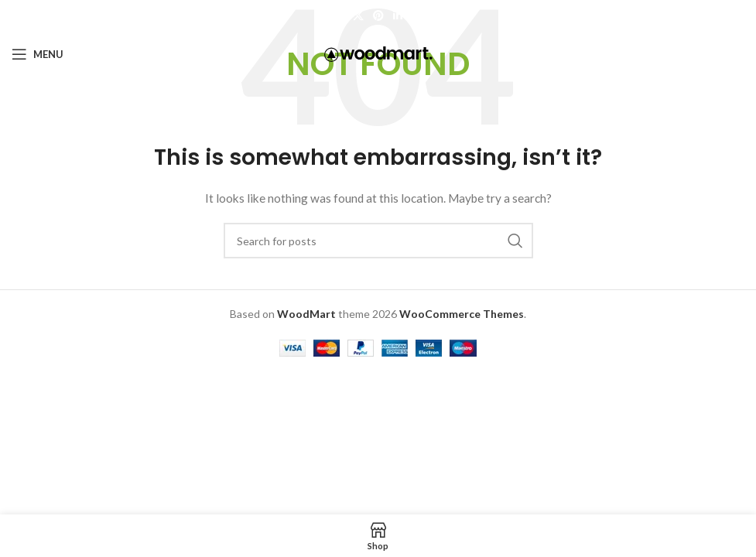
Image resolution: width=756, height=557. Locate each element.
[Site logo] (378, 53)
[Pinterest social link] (378, 16)
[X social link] (358, 16)
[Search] (378, 241)
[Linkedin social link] (398, 16)
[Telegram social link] (417, 16)
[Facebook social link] (339, 16)
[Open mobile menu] (38, 54)
